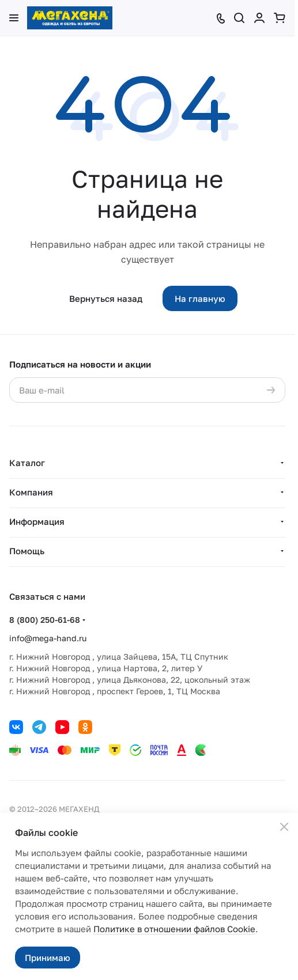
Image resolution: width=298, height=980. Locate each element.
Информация (37, 521)
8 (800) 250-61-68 (45, 620)
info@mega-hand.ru (48, 638)
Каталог (27, 463)
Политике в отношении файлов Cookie (174, 929)
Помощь (27, 551)
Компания (31, 492)
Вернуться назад (106, 298)
